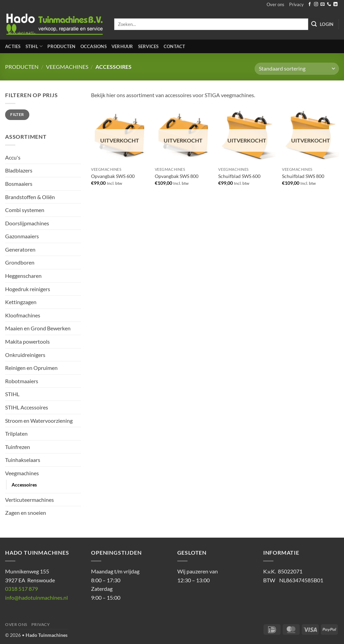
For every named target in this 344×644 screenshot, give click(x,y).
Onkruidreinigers (25, 355)
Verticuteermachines (29, 500)
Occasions (94, 46)
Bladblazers (19, 170)
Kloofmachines (23, 315)
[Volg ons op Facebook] (310, 4)
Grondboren (20, 262)
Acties (13, 46)
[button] (327, 24)
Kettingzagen (21, 302)
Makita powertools (27, 341)
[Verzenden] (314, 24)
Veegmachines (67, 67)
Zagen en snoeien (26, 513)
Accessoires (24, 485)
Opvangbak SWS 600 (113, 176)
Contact (175, 46)
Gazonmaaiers (22, 236)
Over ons (275, 4)
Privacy (296, 4)
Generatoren (20, 249)
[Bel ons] (329, 4)
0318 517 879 (21, 589)
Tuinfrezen (18, 447)
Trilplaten (16, 433)
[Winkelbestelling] (297, 69)
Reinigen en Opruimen (31, 368)
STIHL (34, 46)
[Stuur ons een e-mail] (323, 4)
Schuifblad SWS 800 (303, 176)
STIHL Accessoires (27, 407)
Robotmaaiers (22, 381)
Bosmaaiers (19, 184)
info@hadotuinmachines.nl (36, 597)
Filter (17, 114)
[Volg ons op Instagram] (316, 4)
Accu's (13, 157)
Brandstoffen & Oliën (30, 197)
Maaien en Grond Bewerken (38, 328)
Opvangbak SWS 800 (177, 176)
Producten (61, 46)
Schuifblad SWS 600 (239, 176)
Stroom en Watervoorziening (39, 421)
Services (148, 46)
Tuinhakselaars (23, 460)
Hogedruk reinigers (28, 289)
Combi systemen (25, 210)
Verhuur (122, 46)
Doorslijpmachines (27, 223)
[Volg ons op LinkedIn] (335, 4)
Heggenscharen (23, 276)
